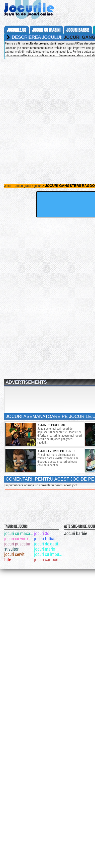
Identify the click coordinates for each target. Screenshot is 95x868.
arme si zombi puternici (56, 451)
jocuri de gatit (46, 544)
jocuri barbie (78, 30)
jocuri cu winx (16, 539)
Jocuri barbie (76, 533)
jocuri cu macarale (19, 533)
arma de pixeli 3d (51, 425)
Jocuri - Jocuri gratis (18, 186)
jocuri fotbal (45, 539)
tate (8, 559)
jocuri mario (45, 549)
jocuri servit (14, 554)
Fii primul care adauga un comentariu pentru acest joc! (41, 485)
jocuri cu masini (46, 30)
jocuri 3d (42, 533)
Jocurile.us (16, 30)
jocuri (38, 186)
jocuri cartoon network (49, 559)
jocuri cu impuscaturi (49, 554)
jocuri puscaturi (18, 544)
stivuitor (11, 549)
